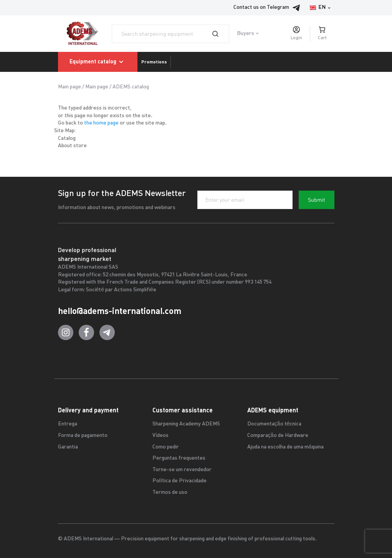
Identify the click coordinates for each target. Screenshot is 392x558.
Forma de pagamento (83, 436)
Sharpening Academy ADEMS (186, 424)
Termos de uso (170, 492)
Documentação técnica (275, 424)
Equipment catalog (98, 62)
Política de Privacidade (179, 481)
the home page (101, 123)
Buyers (246, 34)
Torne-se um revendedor (182, 470)
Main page (69, 87)
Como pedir (166, 447)
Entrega (68, 424)
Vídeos (160, 436)
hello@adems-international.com (120, 311)
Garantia (68, 447)
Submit (317, 200)
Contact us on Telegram (269, 8)
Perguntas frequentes (179, 458)
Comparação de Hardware (278, 436)
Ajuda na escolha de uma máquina (285, 447)
